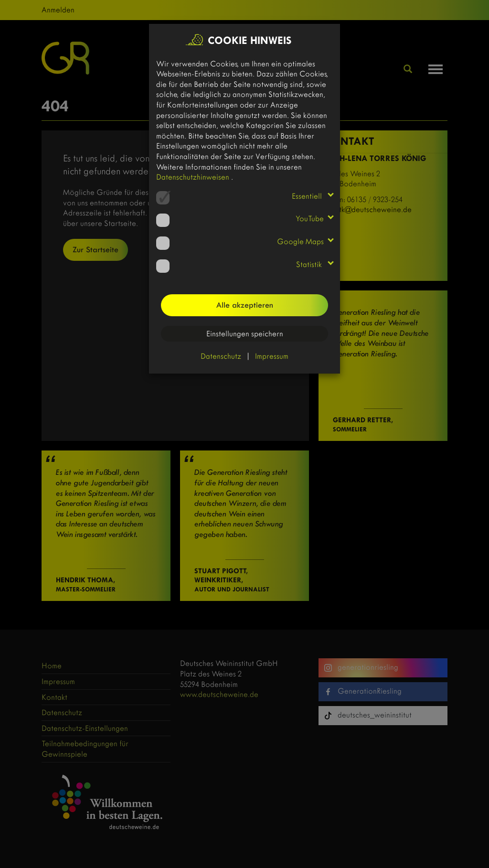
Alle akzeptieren (245, 305)
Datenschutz (221, 356)
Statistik (310, 264)
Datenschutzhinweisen (194, 177)
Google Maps (300, 241)
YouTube (310, 219)
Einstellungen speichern (245, 334)
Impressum (272, 356)
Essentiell (308, 196)
